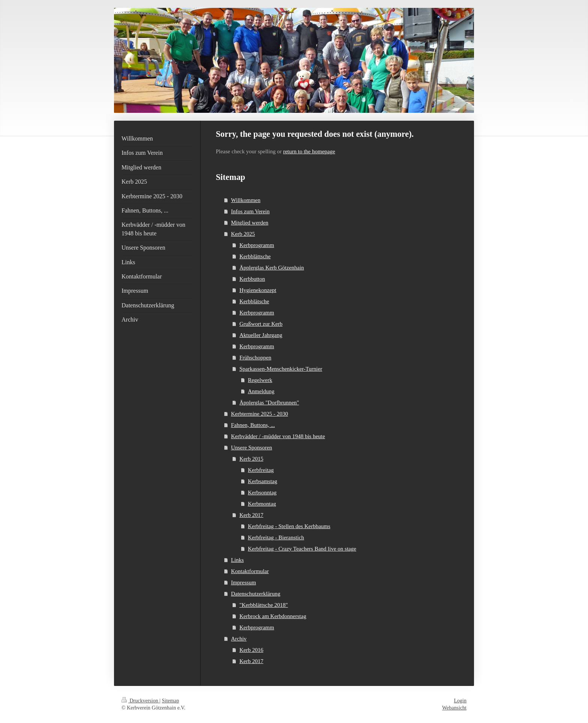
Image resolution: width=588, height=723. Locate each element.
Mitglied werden (250, 223)
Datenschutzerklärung (256, 594)
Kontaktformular (250, 571)
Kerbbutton (252, 279)
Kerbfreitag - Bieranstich (276, 537)
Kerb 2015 (251, 459)
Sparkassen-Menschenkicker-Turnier (281, 369)
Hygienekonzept (258, 290)
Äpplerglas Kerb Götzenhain (271, 268)
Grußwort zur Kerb (261, 324)
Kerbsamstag (262, 481)
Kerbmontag (262, 504)
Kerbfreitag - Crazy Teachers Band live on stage (302, 549)
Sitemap (171, 701)
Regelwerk (260, 380)
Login (460, 701)
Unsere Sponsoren (252, 448)
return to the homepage (309, 151)
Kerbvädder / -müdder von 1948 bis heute (278, 436)
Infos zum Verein (250, 211)
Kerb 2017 (251, 515)
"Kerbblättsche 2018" (263, 605)
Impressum (244, 582)
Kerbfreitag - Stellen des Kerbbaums (289, 526)
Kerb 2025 (243, 234)
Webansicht (454, 708)
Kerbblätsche (254, 301)
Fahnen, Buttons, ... (253, 425)
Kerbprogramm (256, 245)
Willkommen (246, 200)
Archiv (239, 639)
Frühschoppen (255, 358)
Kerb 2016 (251, 650)
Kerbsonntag (262, 492)
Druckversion (140, 701)
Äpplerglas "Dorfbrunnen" (269, 403)
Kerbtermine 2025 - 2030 (259, 414)
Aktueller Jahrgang (261, 335)
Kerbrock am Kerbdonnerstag (273, 616)
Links (237, 560)
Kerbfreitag (261, 470)
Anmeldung (261, 391)
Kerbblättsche (255, 256)
